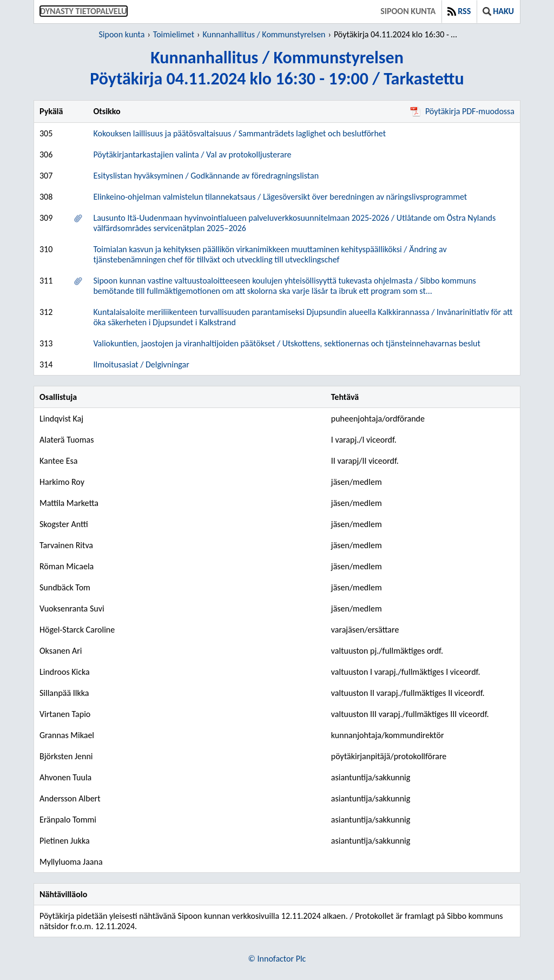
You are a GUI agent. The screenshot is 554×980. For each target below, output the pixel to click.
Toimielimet (174, 34)
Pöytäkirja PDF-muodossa (462, 111)
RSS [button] (459, 11)
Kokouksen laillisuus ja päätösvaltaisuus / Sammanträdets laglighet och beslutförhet (239, 133)
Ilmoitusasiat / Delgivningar (141, 364)
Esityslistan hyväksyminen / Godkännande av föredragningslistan (206, 176)
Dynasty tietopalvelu (84, 11)
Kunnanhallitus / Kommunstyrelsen (264, 34)
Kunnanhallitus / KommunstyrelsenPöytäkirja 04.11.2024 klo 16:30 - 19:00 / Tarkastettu (277, 68)
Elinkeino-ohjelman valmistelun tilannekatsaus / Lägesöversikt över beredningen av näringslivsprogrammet (280, 197)
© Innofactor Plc (277, 959)
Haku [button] (498, 11)
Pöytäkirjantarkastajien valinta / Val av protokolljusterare (192, 154)
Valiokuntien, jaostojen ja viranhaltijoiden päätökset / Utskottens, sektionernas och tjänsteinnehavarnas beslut (286, 343)
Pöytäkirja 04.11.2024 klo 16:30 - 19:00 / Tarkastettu (397, 34)
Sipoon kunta (408, 11)
